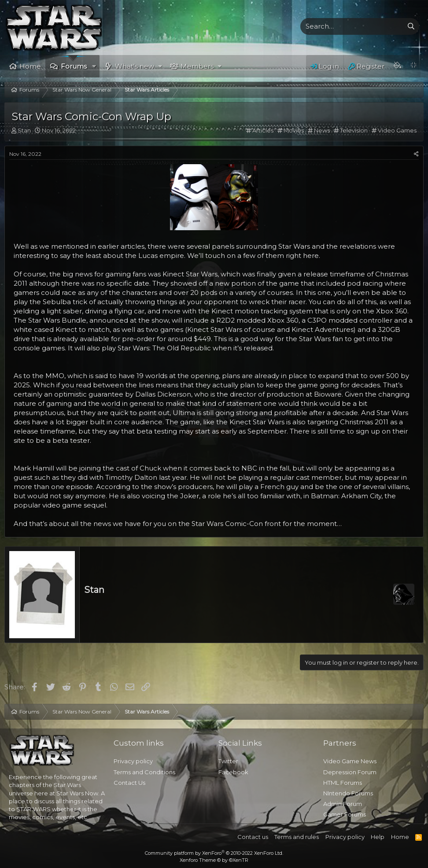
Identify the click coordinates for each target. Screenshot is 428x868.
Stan (94, 590)
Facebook (233, 772)
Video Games (397, 130)
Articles (263, 130)
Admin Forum (343, 804)
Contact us (253, 837)
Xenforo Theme (214, 860)
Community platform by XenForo (214, 853)
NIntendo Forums (348, 793)
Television (354, 130)
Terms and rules (297, 837)
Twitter (228, 761)
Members (197, 66)
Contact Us (129, 783)
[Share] (416, 154)
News (322, 130)
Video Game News (350, 761)
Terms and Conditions (144, 772)
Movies (294, 130)
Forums (74, 66)
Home (30, 66)
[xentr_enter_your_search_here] (352, 26)
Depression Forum (350, 772)
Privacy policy (133, 761)
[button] (94, 66)
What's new (135, 66)
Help (378, 837)
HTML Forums (343, 783)
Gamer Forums (345, 814)
